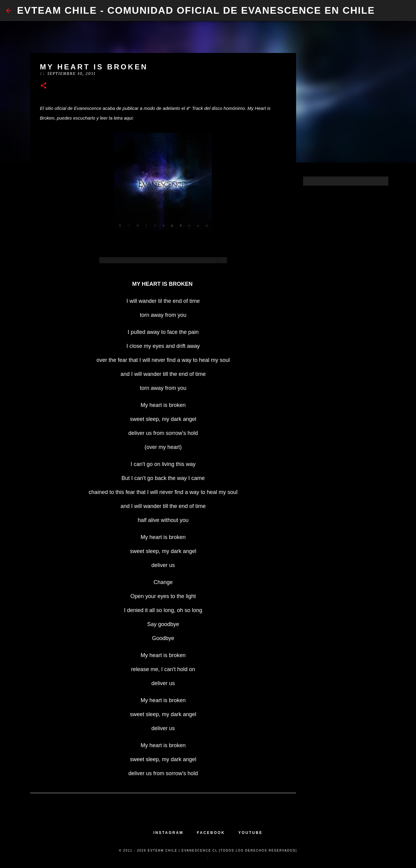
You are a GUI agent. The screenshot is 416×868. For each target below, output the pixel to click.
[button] (44, 86)
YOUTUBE (250, 833)
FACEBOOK (211, 833)
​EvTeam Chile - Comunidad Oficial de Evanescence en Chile (196, 10)
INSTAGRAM (168, 833)
